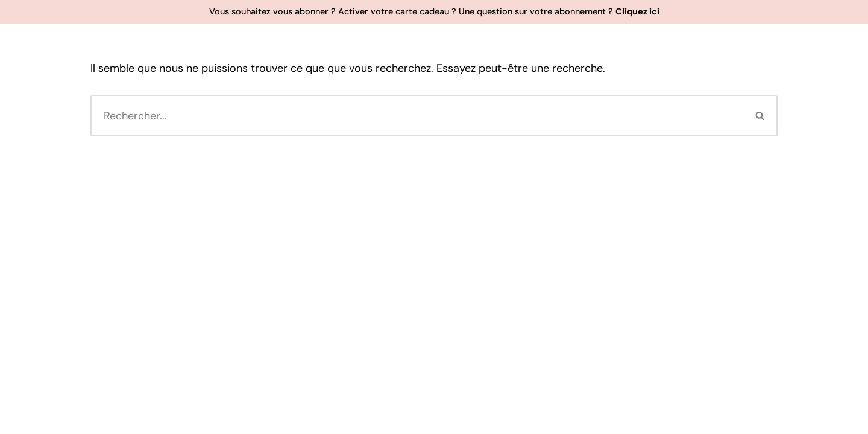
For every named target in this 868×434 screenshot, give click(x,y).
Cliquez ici (637, 11)
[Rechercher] (417, 116)
